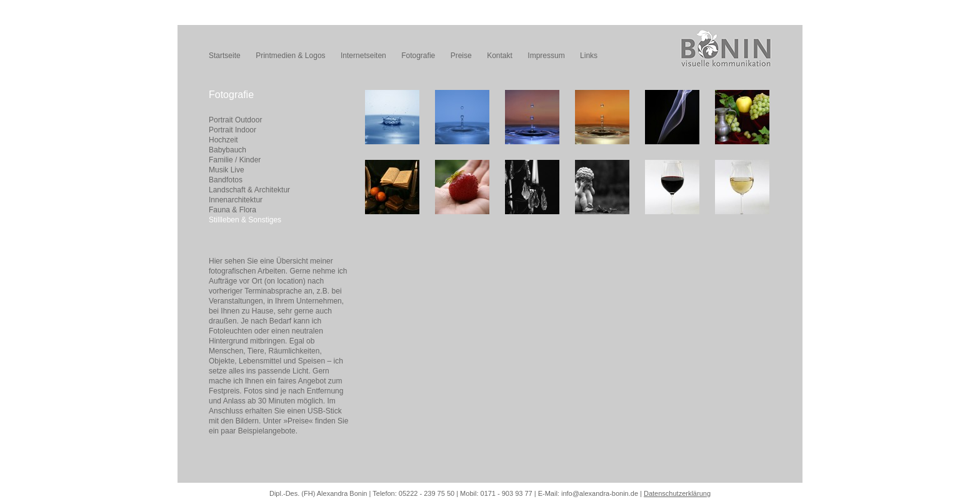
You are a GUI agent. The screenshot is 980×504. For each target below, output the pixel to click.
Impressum (546, 56)
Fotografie (418, 56)
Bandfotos (226, 180)
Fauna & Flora (232, 210)
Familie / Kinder (235, 160)
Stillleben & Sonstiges (245, 220)
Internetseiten (363, 56)
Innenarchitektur (236, 200)
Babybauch (227, 150)
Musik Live (227, 170)
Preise (461, 56)
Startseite (225, 56)
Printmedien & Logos (290, 56)
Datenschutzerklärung (677, 493)
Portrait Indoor (232, 130)
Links (589, 56)
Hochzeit (223, 140)
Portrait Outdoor (235, 120)
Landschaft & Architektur (249, 190)
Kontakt (500, 56)
